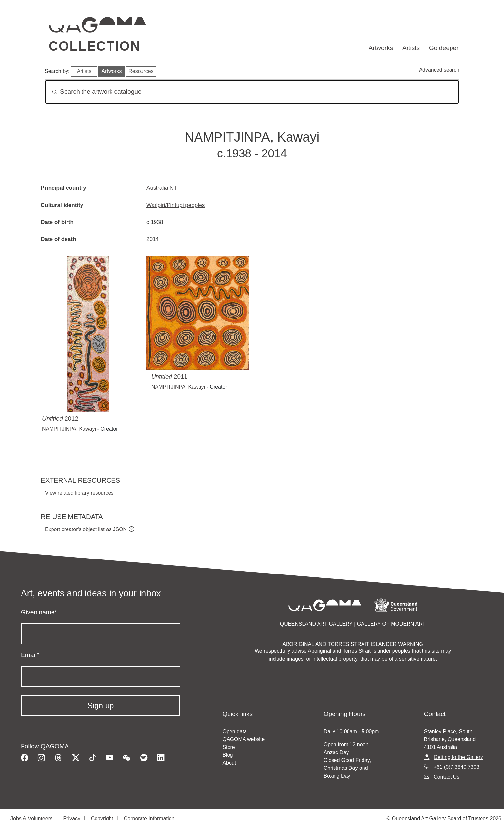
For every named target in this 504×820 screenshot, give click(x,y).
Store (229, 747)
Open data (235, 731)
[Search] (252, 92)
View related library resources (79, 493)
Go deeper (444, 48)
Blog (228, 755)
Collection (95, 46)
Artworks (381, 48)
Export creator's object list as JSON (86, 529)
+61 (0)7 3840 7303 (456, 767)
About (229, 763)
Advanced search (439, 70)
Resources (141, 71)
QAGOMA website (244, 739)
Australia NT (162, 188)
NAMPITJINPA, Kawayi (69, 429)
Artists (411, 48)
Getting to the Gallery (458, 757)
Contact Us (446, 777)
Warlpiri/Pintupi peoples (176, 205)
